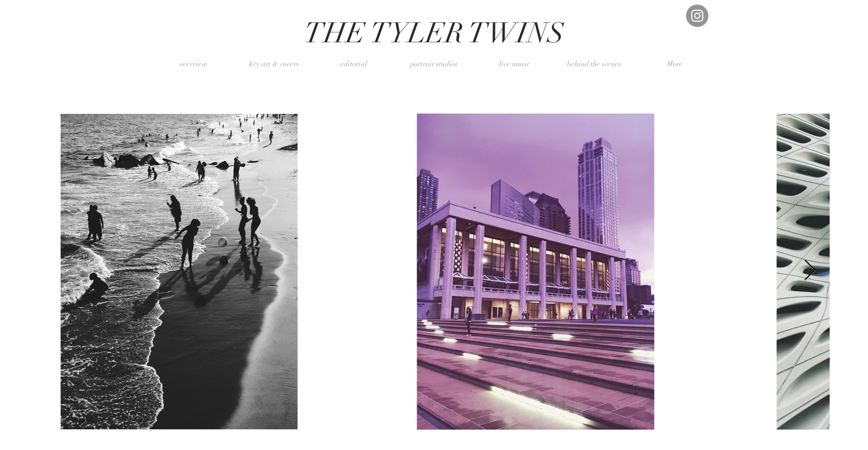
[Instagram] (697, 16)
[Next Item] (810, 271)
